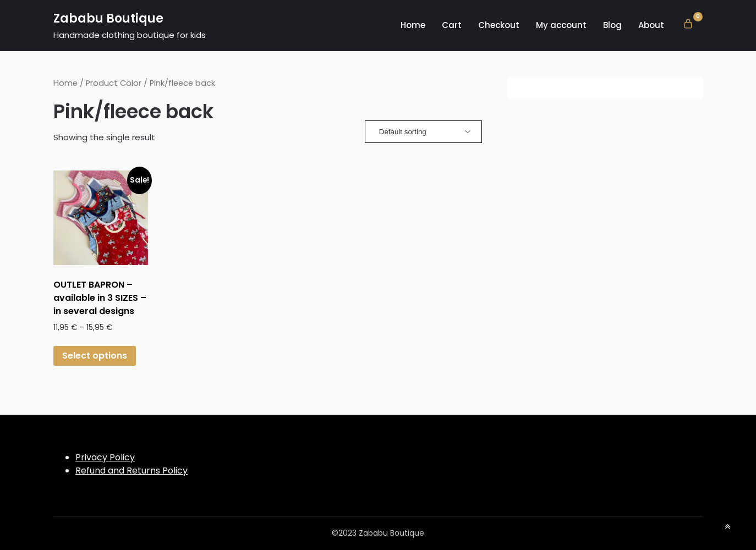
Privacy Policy (105, 457)
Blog (612, 25)
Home (413, 25)
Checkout (499, 25)
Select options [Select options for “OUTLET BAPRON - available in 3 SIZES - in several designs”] (95, 356)
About (651, 25)
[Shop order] (423, 132)
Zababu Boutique (108, 18)
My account (561, 25)
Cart (452, 25)
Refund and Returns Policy (132, 471)
